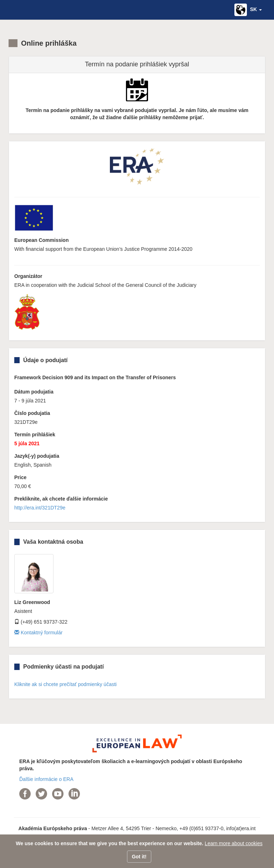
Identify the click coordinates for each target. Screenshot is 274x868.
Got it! (139, 857)
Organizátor (28, 276)
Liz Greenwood (32, 602)
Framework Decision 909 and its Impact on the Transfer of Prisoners (95, 377)
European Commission (41, 240)
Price (20, 477)
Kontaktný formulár (38, 633)
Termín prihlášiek (35, 435)
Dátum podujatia (34, 392)
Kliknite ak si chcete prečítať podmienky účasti (65, 684)
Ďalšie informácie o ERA (46, 779)
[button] (248, 10)
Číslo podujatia (32, 413)
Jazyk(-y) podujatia (37, 456)
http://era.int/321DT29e (40, 508)
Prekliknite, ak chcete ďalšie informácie (61, 499)
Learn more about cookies (234, 843)
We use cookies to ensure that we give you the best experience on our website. (110, 843)
